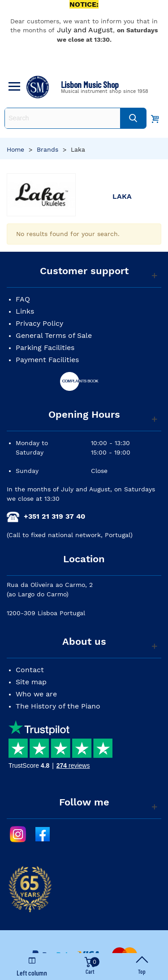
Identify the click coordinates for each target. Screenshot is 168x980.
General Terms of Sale (54, 335)
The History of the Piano (58, 706)
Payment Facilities (47, 360)
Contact (30, 670)
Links (25, 311)
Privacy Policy (39, 323)
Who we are (36, 694)
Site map (31, 682)
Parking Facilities (45, 348)
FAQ (23, 299)
